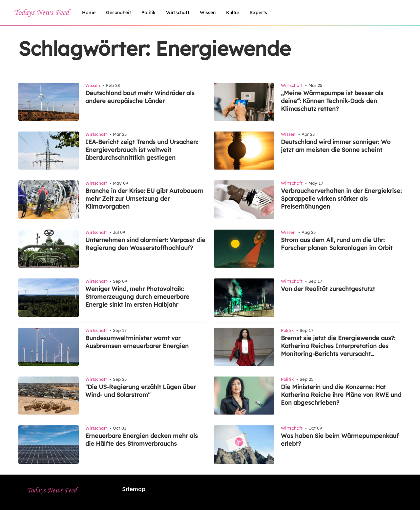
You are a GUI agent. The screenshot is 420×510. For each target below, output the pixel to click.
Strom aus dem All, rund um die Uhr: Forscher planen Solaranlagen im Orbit (337, 244)
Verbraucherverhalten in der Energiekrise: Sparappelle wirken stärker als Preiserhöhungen (341, 199)
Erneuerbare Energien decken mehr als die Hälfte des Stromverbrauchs (142, 440)
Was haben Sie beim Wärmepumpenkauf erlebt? (340, 440)
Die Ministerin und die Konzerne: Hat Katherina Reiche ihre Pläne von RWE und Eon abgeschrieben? (341, 395)
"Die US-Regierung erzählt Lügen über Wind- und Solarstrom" (141, 391)
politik (148, 12)
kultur (233, 12)
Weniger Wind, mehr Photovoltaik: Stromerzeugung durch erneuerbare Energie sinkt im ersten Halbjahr (137, 297)
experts (259, 12)
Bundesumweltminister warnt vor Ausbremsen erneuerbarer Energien (137, 342)
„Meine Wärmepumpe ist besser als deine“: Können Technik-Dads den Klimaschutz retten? (332, 101)
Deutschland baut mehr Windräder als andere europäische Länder (140, 97)
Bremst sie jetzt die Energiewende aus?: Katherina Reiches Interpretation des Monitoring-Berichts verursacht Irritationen (338, 346)
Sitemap (134, 489)
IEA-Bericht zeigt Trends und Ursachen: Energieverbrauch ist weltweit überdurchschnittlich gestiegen (142, 150)
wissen (208, 12)
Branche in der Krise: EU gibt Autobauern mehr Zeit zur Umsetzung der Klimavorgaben (144, 199)
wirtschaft (178, 12)
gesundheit (118, 12)
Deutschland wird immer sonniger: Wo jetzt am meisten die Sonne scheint (336, 146)
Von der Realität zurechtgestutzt (328, 289)
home (89, 12)
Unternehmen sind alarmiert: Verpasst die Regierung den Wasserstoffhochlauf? (145, 244)
